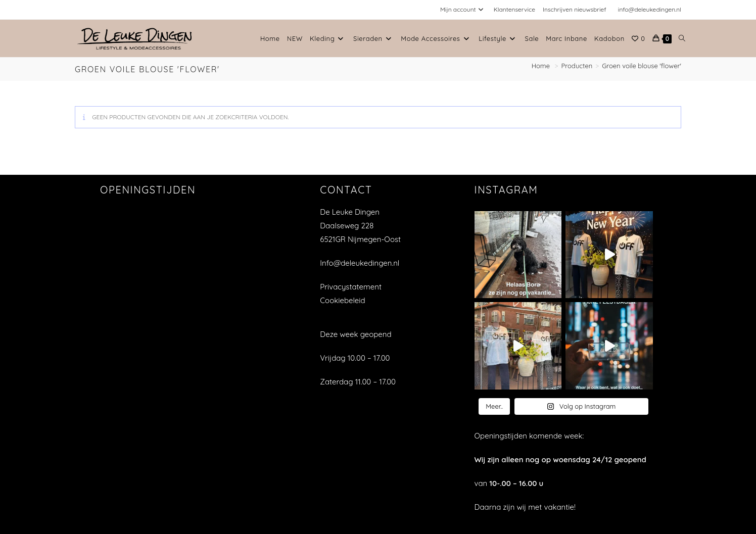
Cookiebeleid (342, 300)
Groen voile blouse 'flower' (642, 66)
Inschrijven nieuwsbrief (575, 9)
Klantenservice (514, 9)
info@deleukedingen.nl (650, 9)
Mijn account (463, 9)
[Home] (542, 66)
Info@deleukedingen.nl (360, 263)
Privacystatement (351, 287)
